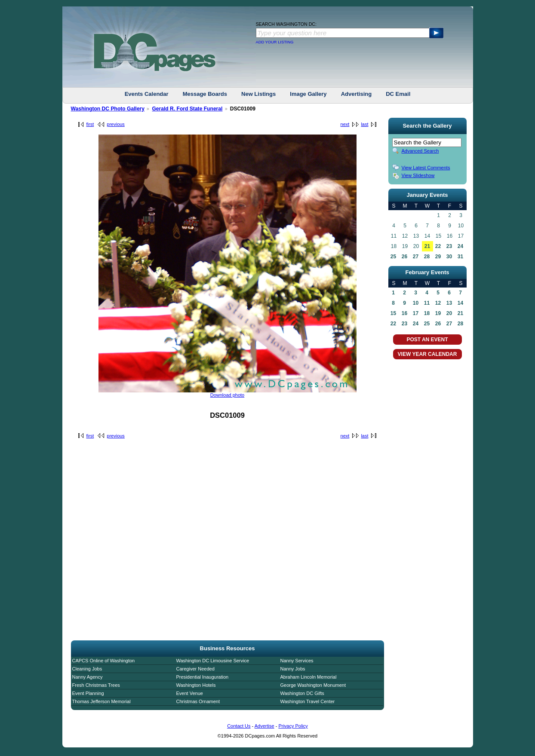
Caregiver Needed (195, 669)
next (345, 124)
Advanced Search (420, 151)
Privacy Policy (293, 726)
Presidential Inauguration (203, 677)
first (90, 124)
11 (427, 303)
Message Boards (205, 94)
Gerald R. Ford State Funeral (187, 109)
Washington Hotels (196, 685)
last (364, 124)
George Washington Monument (313, 685)
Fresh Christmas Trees (96, 685)
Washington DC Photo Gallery (108, 109)
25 (393, 257)
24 (460, 246)
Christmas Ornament (198, 701)
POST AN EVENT (427, 340)
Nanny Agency (88, 677)
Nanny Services (297, 661)
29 (438, 257)
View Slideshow (418, 175)
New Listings (258, 94)
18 (427, 313)
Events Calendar (147, 94)
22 (438, 246)
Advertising (357, 94)
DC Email (398, 94)
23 (449, 246)
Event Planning (88, 693)
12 (438, 303)
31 (460, 257)
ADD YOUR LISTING (275, 42)
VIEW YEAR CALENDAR (427, 354)
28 (427, 257)
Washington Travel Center (308, 701)
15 (393, 313)
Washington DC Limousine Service (213, 661)
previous (116, 124)
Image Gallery (308, 94)
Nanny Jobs (293, 669)
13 (449, 303)
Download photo (228, 395)
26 (404, 257)
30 (449, 257)
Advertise (264, 726)
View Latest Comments (426, 168)
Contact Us (239, 726)
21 (427, 246)
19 (438, 313)
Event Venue (190, 693)
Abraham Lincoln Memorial (309, 677)
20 (449, 313)
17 (416, 313)
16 (404, 313)
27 (416, 257)
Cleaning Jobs (87, 669)
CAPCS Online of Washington (104, 661)
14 (460, 303)
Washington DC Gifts (302, 693)
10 (416, 303)
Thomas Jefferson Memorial (101, 701)
